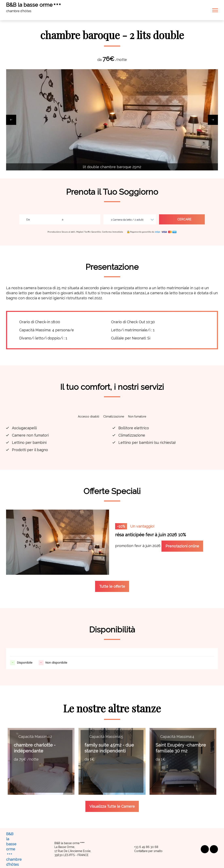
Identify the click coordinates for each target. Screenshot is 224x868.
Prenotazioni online (182, 546)
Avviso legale (95, 858)
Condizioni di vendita (124, 858)
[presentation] (11, 120)
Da (28, 219)
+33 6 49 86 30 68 (144, 830)
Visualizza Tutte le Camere (112, 790)
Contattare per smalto (146, 834)
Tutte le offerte (112, 570)
